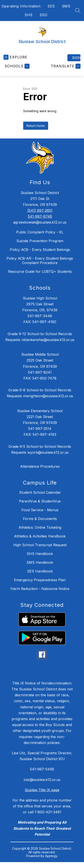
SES (51, 6)
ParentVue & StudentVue (40, 501)
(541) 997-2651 (40, 210)
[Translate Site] (65, 66)
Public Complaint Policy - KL (40, 232)
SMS (66, 6)
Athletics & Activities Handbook (40, 536)
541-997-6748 (40, 216)
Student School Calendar (40, 492)
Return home (36, 126)
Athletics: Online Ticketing (40, 527)
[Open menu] (15, 57)
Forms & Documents (40, 519)
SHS (29, 15)
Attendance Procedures (40, 466)
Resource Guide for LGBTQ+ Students (40, 271)
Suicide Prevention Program (40, 241)
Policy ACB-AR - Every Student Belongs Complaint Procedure (40, 261)
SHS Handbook (40, 554)
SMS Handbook (40, 562)
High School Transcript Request (40, 545)
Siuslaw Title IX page (42, 790)
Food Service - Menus (40, 510)
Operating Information (21, 6)
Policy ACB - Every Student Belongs (40, 250)
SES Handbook (40, 571)
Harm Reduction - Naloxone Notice (40, 589)
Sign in (76, 58)
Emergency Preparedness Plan (40, 580)
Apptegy (51, 856)
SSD (44, 15)
